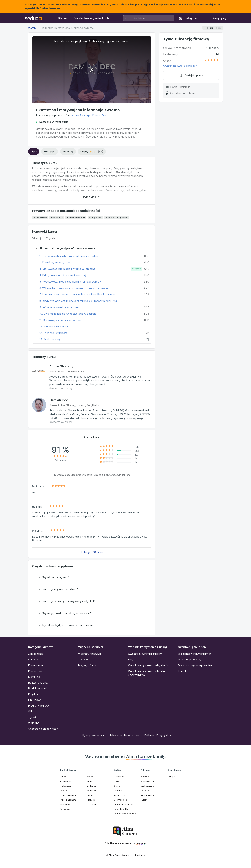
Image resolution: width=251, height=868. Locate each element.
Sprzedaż (34, 660)
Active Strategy (81, 115)
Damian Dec (99, 115)
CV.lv (116, 781)
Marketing (34, 677)
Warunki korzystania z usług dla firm (149, 665)
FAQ (131, 660)
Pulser (144, 800)
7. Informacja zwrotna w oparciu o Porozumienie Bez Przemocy (77, 294)
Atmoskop (65, 804)
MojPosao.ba (147, 781)
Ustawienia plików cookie (124, 735)
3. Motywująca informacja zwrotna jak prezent (67, 269)
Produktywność (38, 688)
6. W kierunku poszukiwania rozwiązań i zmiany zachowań (74, 288)
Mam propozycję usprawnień (195, 665)
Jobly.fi (171, 777)
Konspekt (50, 151)
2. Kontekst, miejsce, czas (55, 262)
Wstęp (32, 28)
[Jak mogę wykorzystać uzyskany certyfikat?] (92, 601)
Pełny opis (92, 197)
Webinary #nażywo (89, 654)
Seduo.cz (91, 786)
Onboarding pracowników (43, 729)
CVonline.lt (119, 777)
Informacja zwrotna (76, 217)
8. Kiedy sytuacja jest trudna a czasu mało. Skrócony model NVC (78, 301)
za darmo (136, 269)
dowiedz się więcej (61, 388)
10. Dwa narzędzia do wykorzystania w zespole (68, 314)
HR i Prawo (35, 700)
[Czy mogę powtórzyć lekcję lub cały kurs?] (92, 613)
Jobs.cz (64, 777)
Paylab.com (93, 804)
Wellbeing (34, 723)
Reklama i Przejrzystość (158, 735)
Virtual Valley (147, 795)
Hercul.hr (145, 791)
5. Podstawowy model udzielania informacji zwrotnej (71, 282)
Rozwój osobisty (38, 683)
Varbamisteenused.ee (125, 814)
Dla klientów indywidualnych (195, 654)
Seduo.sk (91, 791)
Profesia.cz (65, 786)
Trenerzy (68, 151)
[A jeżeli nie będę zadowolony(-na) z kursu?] (92, 625)
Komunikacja (57, 217)
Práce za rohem (68, 800)
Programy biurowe (39, 706)
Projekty (33, 694)
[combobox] (149, 18)
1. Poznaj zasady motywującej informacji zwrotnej (69, 256)
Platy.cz (91, 795)
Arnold (90, 777)
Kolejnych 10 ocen (92, 552)
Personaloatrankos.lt (124, 804)
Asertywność (95, 217)
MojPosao (146, 777)
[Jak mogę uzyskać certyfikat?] (92, 589)
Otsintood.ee (120, 800)
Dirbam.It (118, 791)
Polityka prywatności (91, 735)
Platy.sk (91, 800)
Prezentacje (35, 671)
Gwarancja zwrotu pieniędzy (180, 66)
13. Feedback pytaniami (53, 333)
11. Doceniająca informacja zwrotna (60, 320)
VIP (30, 711)
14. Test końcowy (50, 339)
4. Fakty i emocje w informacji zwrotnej (63, 275)
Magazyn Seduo (88, 665)
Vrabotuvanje (148, 786)
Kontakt (183, 671)
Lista (34, 151)
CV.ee (117, 786)
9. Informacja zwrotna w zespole (59, 307)
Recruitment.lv (121, 809)
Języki (32, 717)
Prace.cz (64, 791)
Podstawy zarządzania (116, 217)
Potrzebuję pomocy (190, 660)
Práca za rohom (68, 795)
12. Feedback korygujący (54, 326)
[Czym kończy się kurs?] (92, 577)
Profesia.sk (65, 781)
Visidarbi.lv (119, 795)
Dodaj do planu (191, 75)
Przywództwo (40, 217)
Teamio (91, 781)
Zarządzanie (35, 654)
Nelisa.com (65, 809)
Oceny (92, 151)
